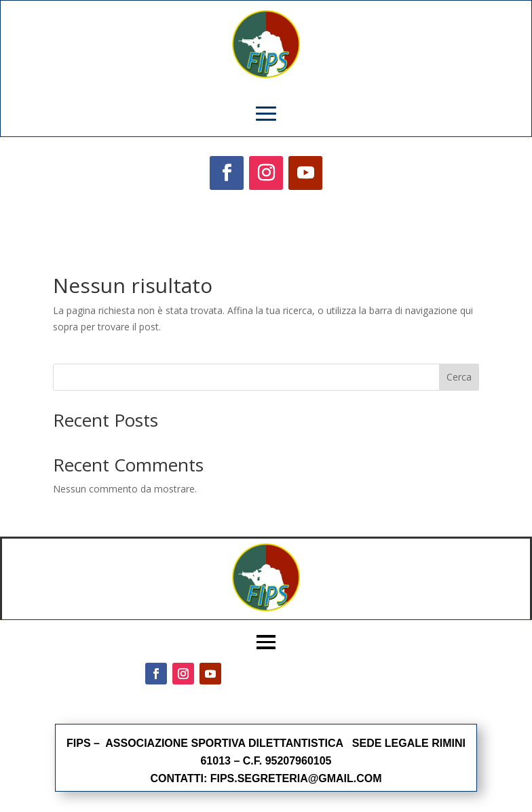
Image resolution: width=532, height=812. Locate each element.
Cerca (459, 377)
